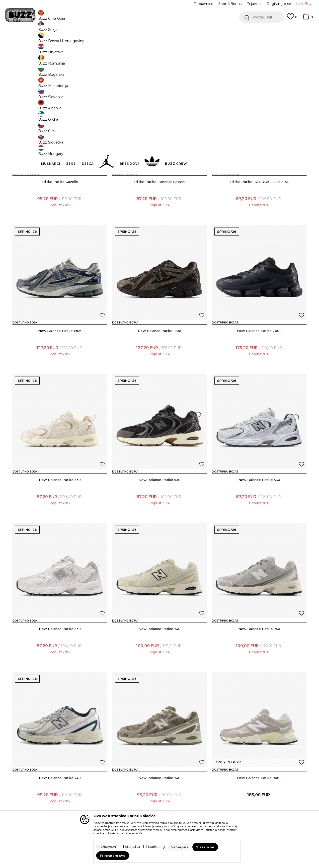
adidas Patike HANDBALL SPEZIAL (259, 219)
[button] (262, 17)
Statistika (132, 847)
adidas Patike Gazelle (60, 219)
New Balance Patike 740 (159, 666)
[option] (159, 32)
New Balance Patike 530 (60, 517)
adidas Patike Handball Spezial (159, 219)
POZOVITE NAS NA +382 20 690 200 (149, 32)
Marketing (156, 847)
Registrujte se (279, 4)
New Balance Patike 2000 (259, 368)
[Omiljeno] (292, 19)
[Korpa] (308, 18)
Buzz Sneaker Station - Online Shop (38, 40)
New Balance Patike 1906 (60, 368)
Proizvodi (75, 40)
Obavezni (109, 847)
